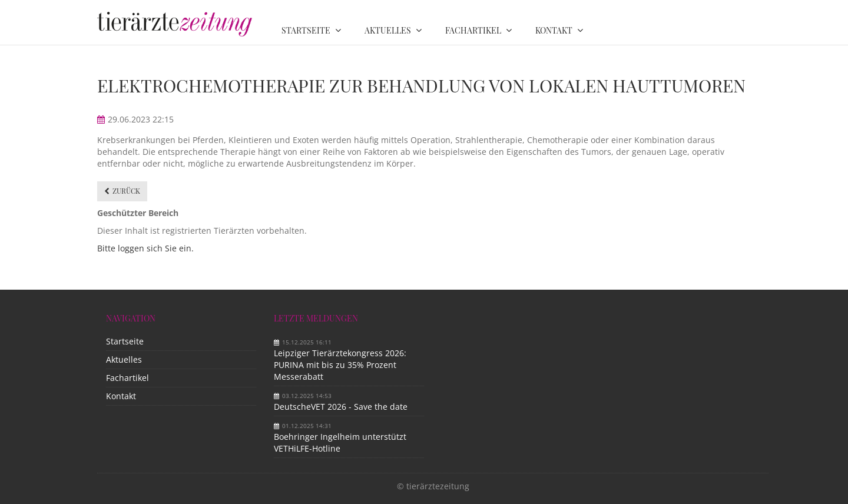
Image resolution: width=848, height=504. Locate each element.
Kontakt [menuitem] (554, 30)
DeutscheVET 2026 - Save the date (341, 407)
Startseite (125, 341)
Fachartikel (127, 378)
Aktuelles (124, 359)
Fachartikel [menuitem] (473, 30)
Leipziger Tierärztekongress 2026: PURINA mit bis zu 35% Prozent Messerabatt (340, 365)
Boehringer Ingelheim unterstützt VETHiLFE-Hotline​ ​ (340, 442)
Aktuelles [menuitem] (388, 30)
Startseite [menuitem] (306, 30)
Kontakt (121, 396)
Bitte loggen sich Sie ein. (145, 248)
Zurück (126, 191)
